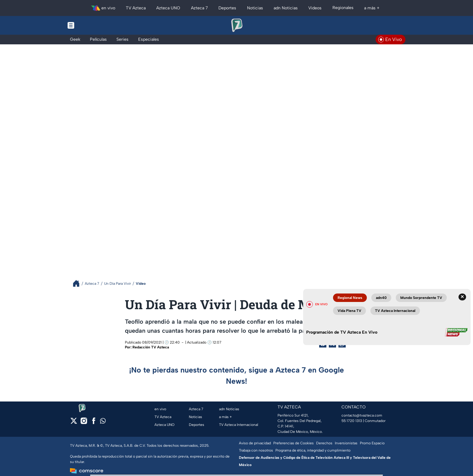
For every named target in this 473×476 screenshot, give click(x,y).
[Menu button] (92, 25)
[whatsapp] (103, 422)
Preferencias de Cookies (294, 443)
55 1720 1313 (352, 421)
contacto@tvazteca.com (362, 415)
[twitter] (74, 423)
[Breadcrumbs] (79, 283)
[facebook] (94, 423)
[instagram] (84, 423)
